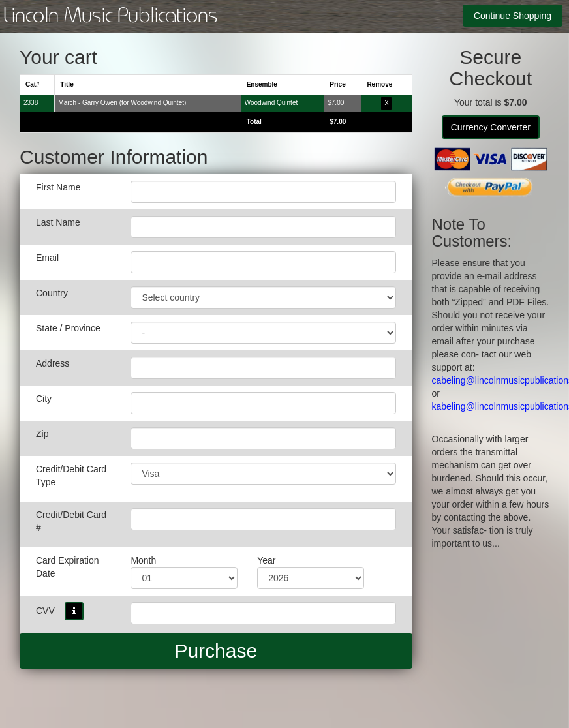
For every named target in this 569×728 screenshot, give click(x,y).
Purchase (216, 651)
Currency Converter (491, 127)
